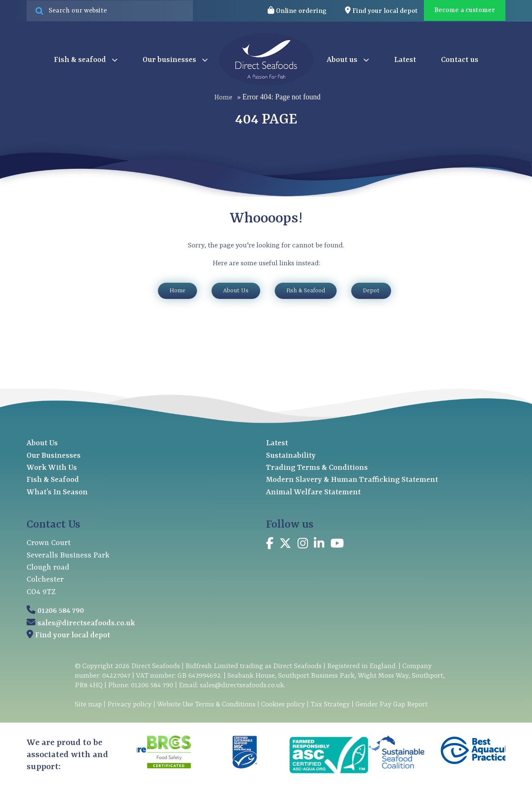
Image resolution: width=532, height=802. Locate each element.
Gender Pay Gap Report (392, 705)
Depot (371, 291)
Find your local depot (73, 635)
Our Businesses (54, 456)
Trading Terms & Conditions (317, 468)
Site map (88, 705)
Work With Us (52, 468)
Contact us (460, 60)
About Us (236, 291)
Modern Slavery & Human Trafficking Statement (352, 480)
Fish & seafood (86, 60)
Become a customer (465, 10)
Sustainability (291, 456)
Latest (405, 60)
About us (348, 60)
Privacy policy (129, 705)
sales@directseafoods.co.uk (86, 623)
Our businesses (175, 60)
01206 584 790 (61, 611)
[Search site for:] (110, 11)
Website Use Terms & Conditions (206, 705)
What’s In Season (57, 492)
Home (223, 97)
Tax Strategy (330, 705)
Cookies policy (283, 705)
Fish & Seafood (306, 291)
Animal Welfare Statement (313, 492)
